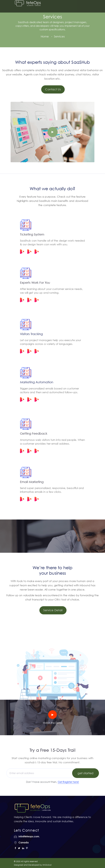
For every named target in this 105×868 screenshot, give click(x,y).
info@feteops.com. (29, 836)
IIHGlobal (47, 865)
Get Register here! (68, 782)
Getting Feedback (34, 433)
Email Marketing (32, 482)
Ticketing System (32, 234)
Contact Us (53, 89)
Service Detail (53, 610)
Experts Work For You (35, 282)
